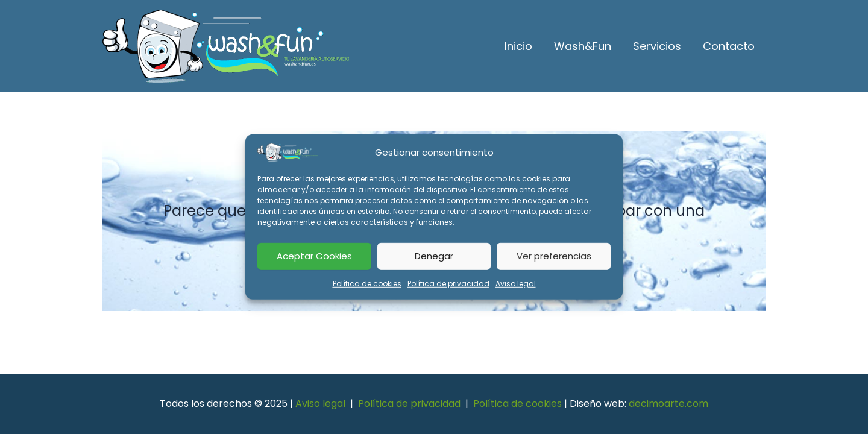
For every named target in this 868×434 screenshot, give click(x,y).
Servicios (657, 46)
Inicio (518, 46)
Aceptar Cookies (314, 256)
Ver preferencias (554, 256)
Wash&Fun (583, 46)
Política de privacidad (448, 283)
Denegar (434, 256)
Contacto (729, 46)
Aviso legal (516, 283)
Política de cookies (367, 283)
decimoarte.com (668, 404)
